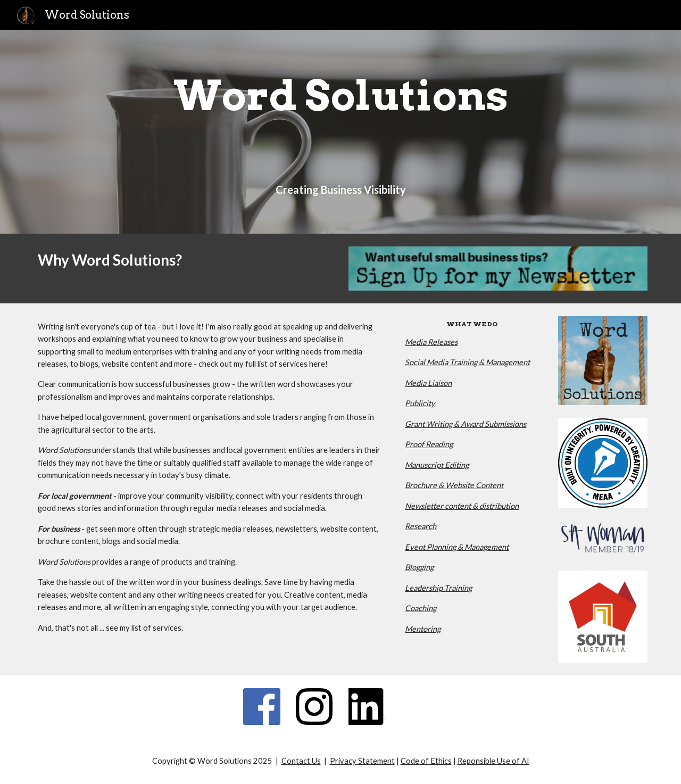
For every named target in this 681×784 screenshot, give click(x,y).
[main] (340, 96)
